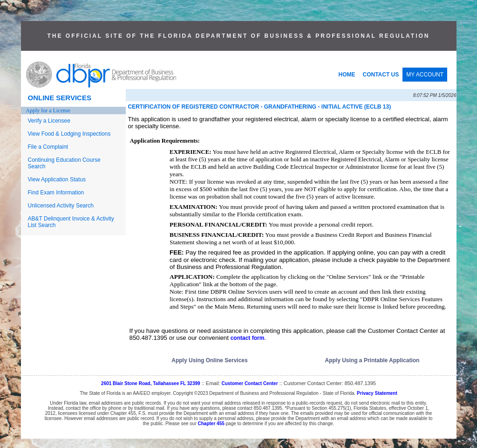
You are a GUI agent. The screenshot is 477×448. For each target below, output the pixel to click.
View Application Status (57, 179)
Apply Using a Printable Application (372, 360)
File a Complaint (48, 147)
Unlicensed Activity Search (61, 206)
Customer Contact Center (249, 383)
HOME (347, 75)
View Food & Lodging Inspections (69, 134)
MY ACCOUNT (425, 75)
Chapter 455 (211, 424)
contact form (248, 338)
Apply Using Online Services (209, 360)
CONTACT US (381, 75)
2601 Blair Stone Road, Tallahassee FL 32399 (151, 383)
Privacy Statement (377, 393)
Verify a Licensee (49, 121)
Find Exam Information (56, 193)
